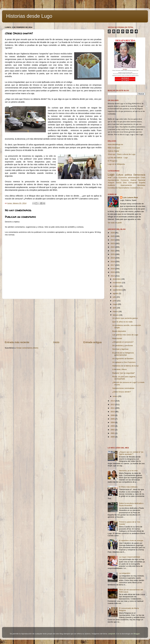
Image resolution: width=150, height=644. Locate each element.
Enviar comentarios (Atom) (27, 348)
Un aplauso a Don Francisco (124, 362)
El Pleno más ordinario (128, 487)
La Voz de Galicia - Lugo (118, 158)
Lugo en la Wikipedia (116, 164)
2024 (113, 240)
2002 (113, 430)
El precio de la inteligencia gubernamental (123, 354)
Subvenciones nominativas (123, 388)
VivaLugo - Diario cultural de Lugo (122, 154)
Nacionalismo (124, 188)
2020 (113, 254)
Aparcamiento (126, 185)
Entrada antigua (93, 342)
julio (115, 297)
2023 (113, 243)
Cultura (120, 175)
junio (115, 301)
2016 (113, 269)
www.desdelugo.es (115, 144)
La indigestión (125, 573)
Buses (141, 188)
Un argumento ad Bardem (123, 359)
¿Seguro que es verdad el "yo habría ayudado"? (131, 453)
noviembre (117, 283)
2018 (113, 262)
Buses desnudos (119, 331)
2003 (113, 426)
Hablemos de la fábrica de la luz (125, 366)
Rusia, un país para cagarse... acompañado (125, 378)
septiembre (118, 290)
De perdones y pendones (123, 346)
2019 (113, 258)
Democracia (139, 175)
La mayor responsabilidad (129, 557)
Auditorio (111, 185)
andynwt (112, 634)
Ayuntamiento (113, 180)
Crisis (143, 178)
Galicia (133, 180)
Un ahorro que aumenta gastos (125, 318)
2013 (113, 401)
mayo (115, 304)
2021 (113, 251)
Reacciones (117, 338)
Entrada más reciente (17, 342)
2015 (113, 272)
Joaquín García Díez (117, 183)
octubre (116, 286)
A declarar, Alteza (119, 369)
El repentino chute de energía (131, 540)
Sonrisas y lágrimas (120, 349)
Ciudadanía (134, 188)
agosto (116, 293)
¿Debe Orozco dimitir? (122, 392)
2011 (113, 408)
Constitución (113, 188)
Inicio (56, 342)
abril (115, 308)
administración (134, 178)
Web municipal (114, 148)
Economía (123, 178)
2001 (113, 433)
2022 (113, 247)
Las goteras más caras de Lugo (125, 335)
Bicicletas (141, 185)
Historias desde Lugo (29, 16)
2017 (113, 265)
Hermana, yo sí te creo (128, 471)
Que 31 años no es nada (122, 322)
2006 (113, 415)
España (142, 183)
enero (115, 396)
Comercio (125, 180)
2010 (113, 412)
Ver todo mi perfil (115, 223)
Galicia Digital (113, 151)
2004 (113, 422)
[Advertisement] (53, 320)
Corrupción (133, 183)
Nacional (142, 180)
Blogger (137, 634)
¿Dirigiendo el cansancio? (123, 342)
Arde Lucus (113, 178)
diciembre (117, 279)
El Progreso (113, 161)
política (128, 175)
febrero (116, 315)
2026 (113, 233)
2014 (113, 276)
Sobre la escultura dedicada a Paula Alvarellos (131, 504)
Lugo (111, 175)
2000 (113, 437)
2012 (113, 405)
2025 (113, 236)
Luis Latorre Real (130, 197)
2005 (113, 419)
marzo (116, 311)
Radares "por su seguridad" (124, 373)
